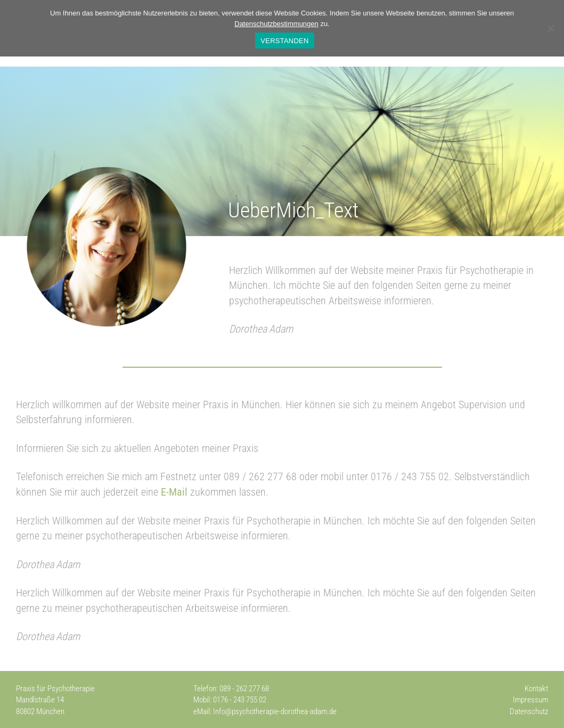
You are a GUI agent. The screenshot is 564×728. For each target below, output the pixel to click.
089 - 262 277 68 (244, 689)
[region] (282, 151)
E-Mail (174, 492)
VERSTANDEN (284, 41)
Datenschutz (529, 711)
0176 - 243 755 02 (240, 700)
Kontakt (536, 689)
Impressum (530, 700)
